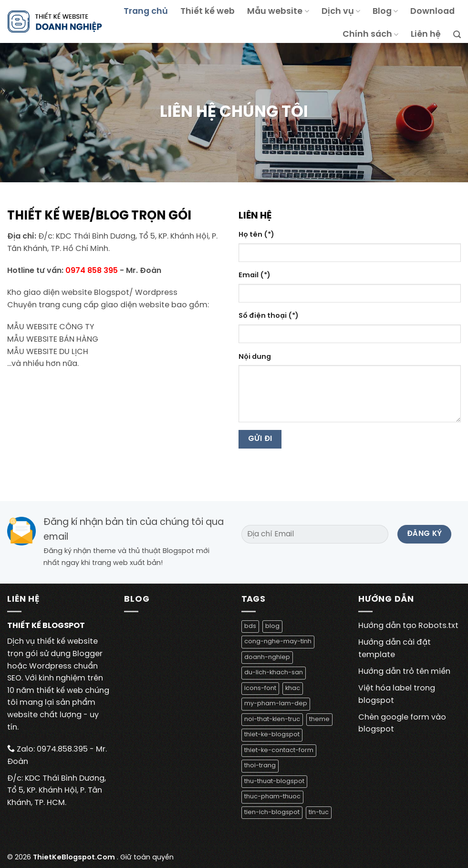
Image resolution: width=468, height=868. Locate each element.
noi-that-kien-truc (272, 719)
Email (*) (255, 275)
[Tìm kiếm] (457, 35)
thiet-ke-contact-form (279, 750)
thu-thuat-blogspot (274, 781)
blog (272, 626)
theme (319, 719)
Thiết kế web (208, 11)
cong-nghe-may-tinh (278, 642)
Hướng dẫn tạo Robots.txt (408, 626)
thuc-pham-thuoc (272, 797)
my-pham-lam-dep (276, 704)
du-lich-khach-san (274, 673)
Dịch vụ (341, 11)
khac (293, 688)
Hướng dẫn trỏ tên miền (404, 672)
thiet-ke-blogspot (272, 735)
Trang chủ (146, 11)
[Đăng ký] (424, 534)
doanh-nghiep (267, 657)
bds (250, 626)
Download (432, 11)
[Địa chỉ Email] (315, 534)
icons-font (260, 688)
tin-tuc (319, 812)
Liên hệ (426, 34)
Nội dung (255, 357)
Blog (385, 11)
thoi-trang (260, 766)
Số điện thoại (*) (269, 316)
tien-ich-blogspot (272, 812)
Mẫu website (278, 11)
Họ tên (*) (256, 235)
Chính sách (370, 35)
